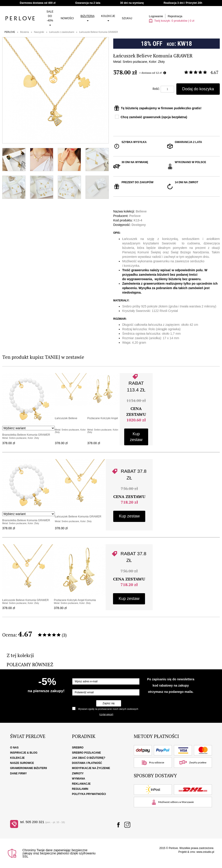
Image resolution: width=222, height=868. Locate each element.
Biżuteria (88, 18)
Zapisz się (109, 703)
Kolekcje (108, 18)
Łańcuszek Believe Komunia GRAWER (99, 32)
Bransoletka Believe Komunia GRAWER (26, 435)
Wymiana (79, 779)
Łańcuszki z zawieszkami (62, 32)
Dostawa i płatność (87, 763)
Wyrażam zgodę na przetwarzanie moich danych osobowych (108, 709)
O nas (14, 748)
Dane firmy (18, 773)
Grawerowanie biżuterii (29, 768)
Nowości (67, 18)
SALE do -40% (50, 18)
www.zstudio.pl (205, 852)
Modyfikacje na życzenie (91, 768)
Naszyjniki (39, 32)
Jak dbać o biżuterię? (89, 758)
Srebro (78, 748)
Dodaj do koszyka (198, 89)
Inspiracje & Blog (24, 753)
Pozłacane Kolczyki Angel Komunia (75, 600)
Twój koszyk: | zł (172, 21)
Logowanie (156, 16)
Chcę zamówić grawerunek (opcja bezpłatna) (154, 117)
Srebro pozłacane (86, 753)
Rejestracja (175, 16)
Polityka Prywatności (89, 794)
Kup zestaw (136, 437)
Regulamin (80, 789)
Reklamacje (81, 784)
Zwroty (78, 773)
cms (192, 852)
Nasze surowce (22, 763)
